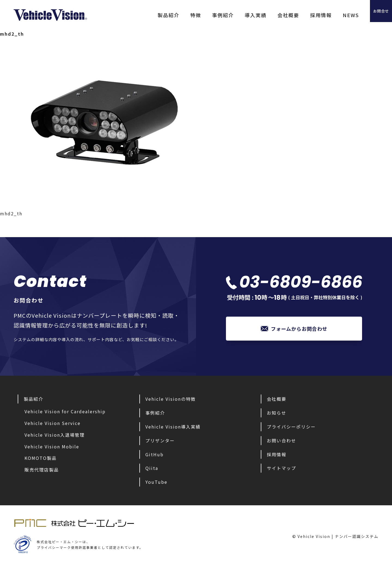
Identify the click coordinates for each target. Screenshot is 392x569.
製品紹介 (147, 15)
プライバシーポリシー (291, 428)
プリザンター (160, 442)
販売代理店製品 (42, 471)
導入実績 (234, 15)
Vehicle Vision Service (53, 424)
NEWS (329, 15)
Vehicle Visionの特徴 (171, 400)
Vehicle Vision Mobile (52, 448)
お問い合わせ (281, 442)
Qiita (152, 469)
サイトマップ (281, 469)
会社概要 (267, 15)
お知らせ (277, 414)
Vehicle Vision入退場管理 (55, 436)
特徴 (174, 15)
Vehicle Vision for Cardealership (65, 413)
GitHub (154, 456)
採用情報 (299, 15)
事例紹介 (201, 15)
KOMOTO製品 (41, 459)
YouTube (156, 483)
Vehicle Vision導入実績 (173, 428)
